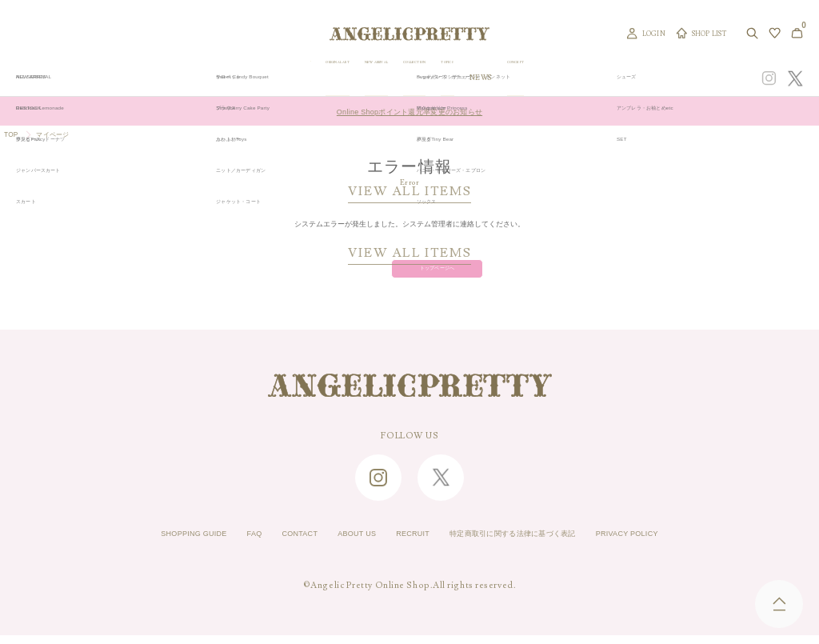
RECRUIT (407, 543)
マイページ (63, 136)
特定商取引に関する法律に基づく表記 (533, 543)
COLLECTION (487, 78)
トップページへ (410, 274)
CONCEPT (629, 78)
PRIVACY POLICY (679, 543)
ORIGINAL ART (346, 78)
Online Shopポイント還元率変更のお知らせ (409, 110)
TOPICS (543, 78)
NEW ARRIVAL (418, 78)
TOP (13, 136)
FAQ (216, 543)
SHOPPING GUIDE (142, 543)
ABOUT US (339, 543)
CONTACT (270, 543)
